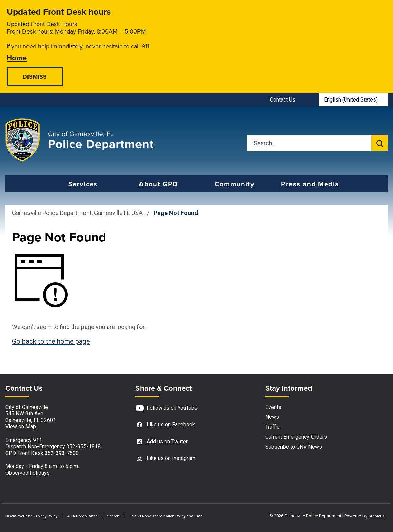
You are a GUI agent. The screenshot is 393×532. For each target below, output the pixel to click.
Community (235, 184)
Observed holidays (27, 473)
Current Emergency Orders (296, 437)
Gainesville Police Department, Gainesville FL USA (77, 213)
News (272, 417)
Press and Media (310, 184)
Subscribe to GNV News (294, 447)
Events (273, 407)
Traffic (272, 427)
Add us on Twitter (162, 442)
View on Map (21, 427)
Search (113, 516)
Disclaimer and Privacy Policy (31, 516)
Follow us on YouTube (166, 408)
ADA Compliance (82, 516)
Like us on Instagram (165, 458)
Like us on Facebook (165, 425)
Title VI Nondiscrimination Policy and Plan (166, 516)
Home (17, 57)
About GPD (159, 184)
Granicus (376, 516)
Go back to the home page (51, 341)
